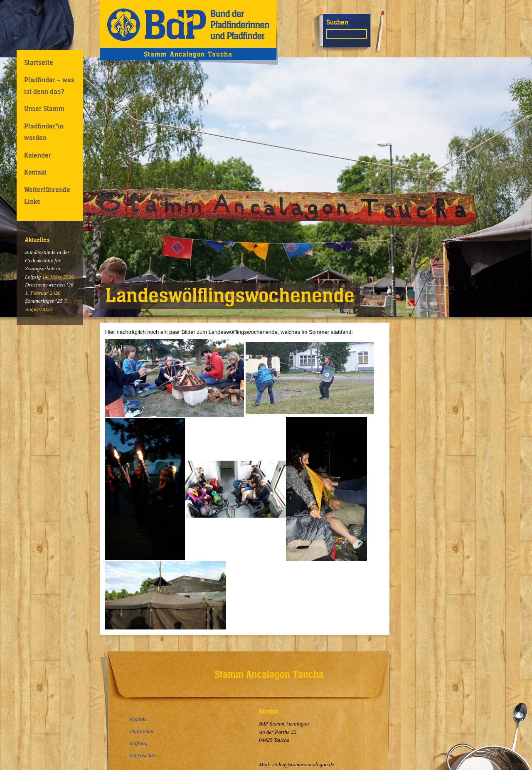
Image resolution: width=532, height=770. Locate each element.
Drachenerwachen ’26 (49, 285)
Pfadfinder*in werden (44, 132)
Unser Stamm (44, 109)
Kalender (38, 155)
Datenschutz (143, 755)
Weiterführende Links (47, 195)
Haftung (139, 743)
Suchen (337, 22)
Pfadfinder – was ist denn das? (49, 85)
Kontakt (35, 172)
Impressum (142, 731)
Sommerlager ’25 (44, 301)
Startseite (39, 62)
